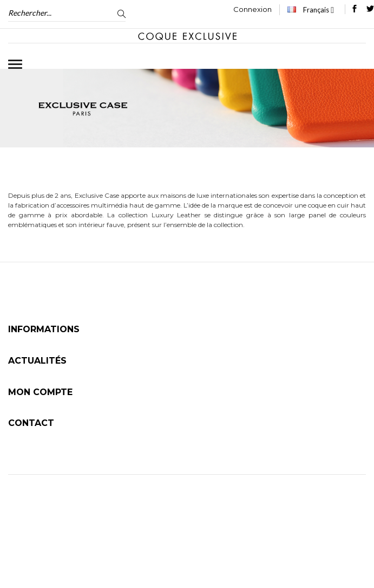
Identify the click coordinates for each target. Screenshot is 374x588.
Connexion (252, 9)
